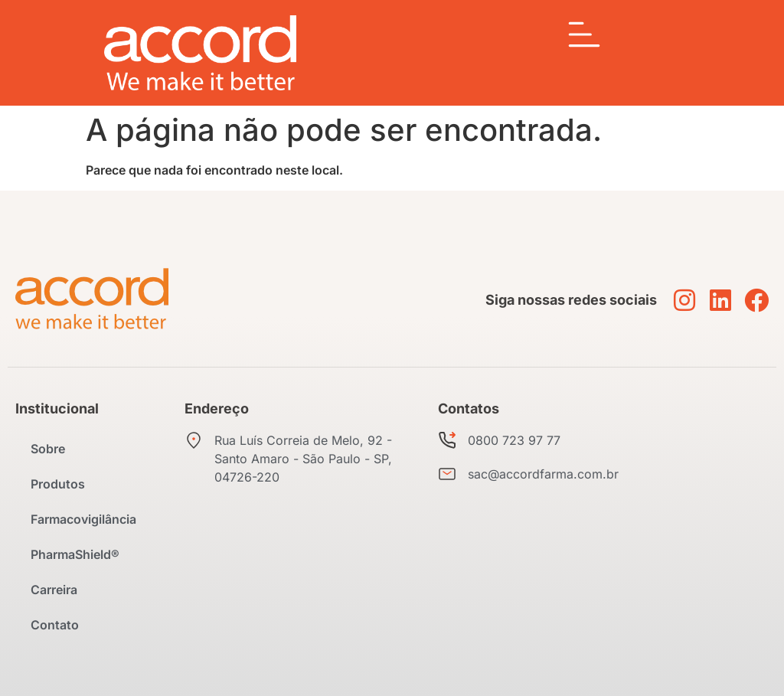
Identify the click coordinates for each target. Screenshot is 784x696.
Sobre (48, 449)
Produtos (58, 484)
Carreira (54, 590)
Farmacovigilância (83, 519)
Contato (55, 625)
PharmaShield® (75, 554)
